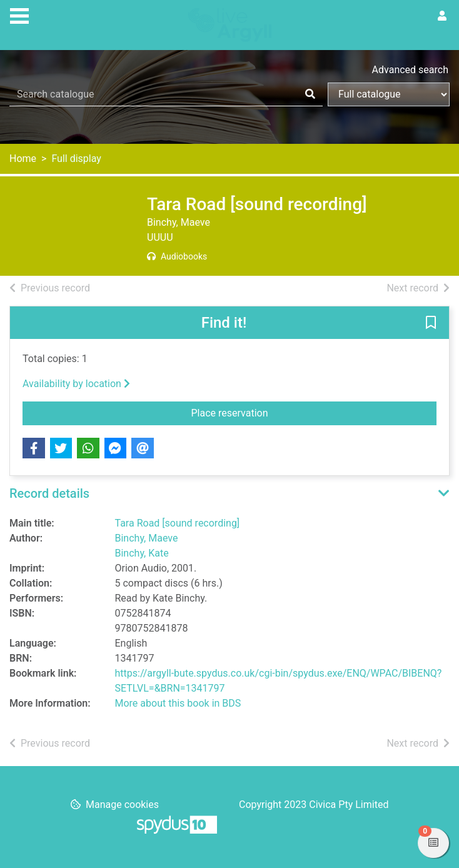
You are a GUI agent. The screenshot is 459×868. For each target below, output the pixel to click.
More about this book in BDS (178, 703)
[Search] (310, 94)
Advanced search (410, 70)
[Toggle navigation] (19, 14)
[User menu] (442, 16)
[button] (431, 323)
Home (23, 159)
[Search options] (389, 94)
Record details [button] (49, 493)
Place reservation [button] (299, 412)
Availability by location (76, 384)
